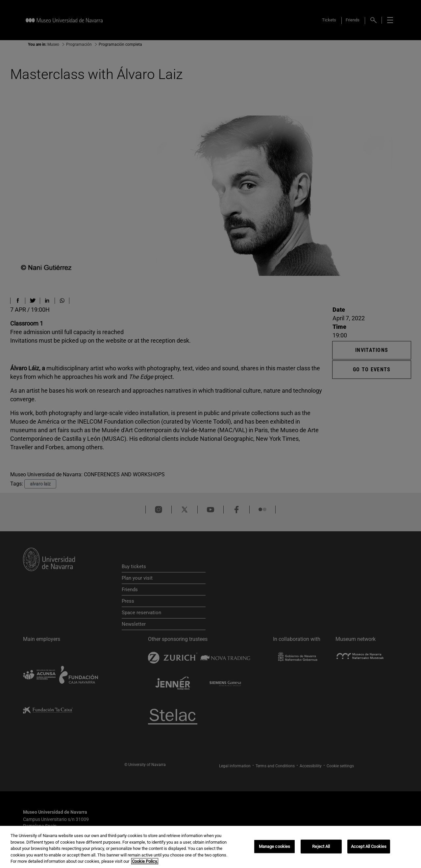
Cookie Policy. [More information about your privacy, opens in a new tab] (145, 861)
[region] (210, 847)
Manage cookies (275, 846)
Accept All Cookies (369, 846)
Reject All (321, 846)
